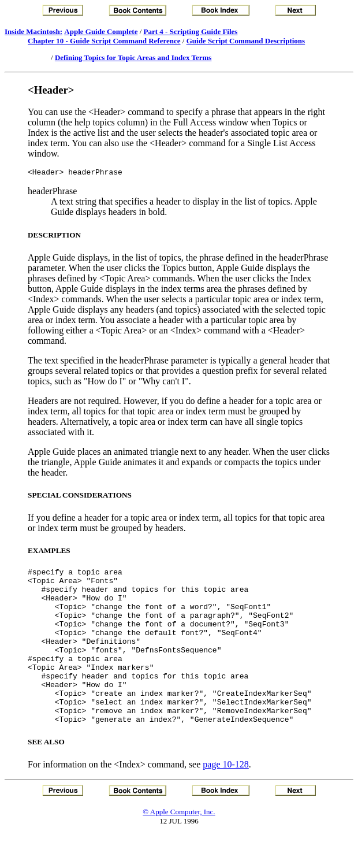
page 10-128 (226, 797)
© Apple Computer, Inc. (179, 845)
